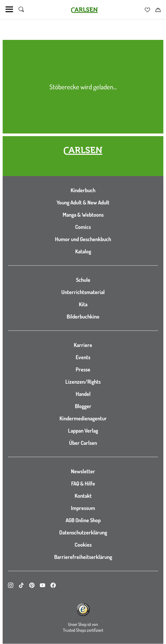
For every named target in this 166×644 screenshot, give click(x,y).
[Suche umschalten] (21, 9)
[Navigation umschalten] (9, 9)
